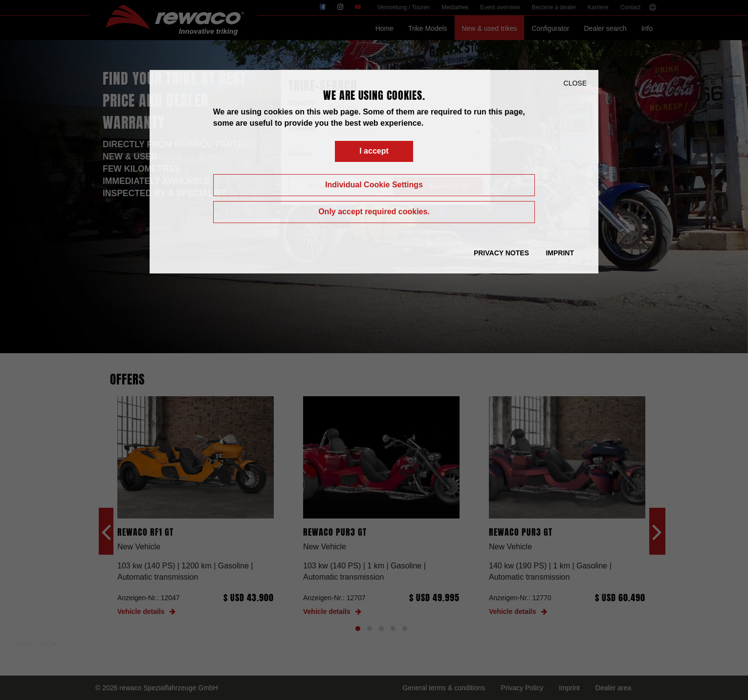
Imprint (560, 253)
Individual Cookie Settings (374, 185)
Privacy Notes (501, 253)
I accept (374, 151)
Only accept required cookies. (374, 212)
